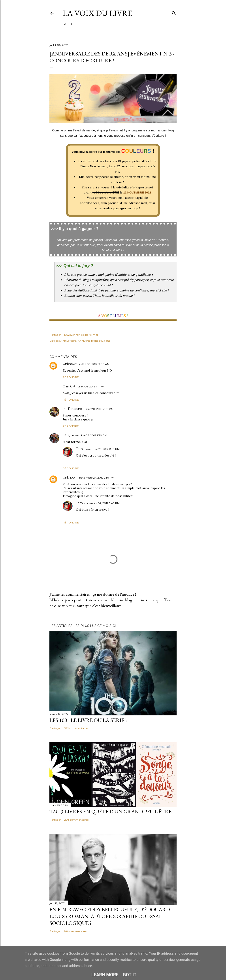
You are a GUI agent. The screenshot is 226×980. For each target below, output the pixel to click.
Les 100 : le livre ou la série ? (88, 720)
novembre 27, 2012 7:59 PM (97, 478)
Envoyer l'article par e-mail (81, 335)
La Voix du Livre (97, 13)
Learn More (105, 975)
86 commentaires (75, 931)
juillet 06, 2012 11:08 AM (94, 364)
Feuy (67, 435)
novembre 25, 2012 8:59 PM (102, 449)
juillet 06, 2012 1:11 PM (90, 386)
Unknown (70, 364)
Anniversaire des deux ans (94, 341)
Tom (79, 449)
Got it (130, 975)
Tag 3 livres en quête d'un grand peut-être (110, 811)
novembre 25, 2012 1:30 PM (90, 435)
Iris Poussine (72, 409)
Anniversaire (68, 341)
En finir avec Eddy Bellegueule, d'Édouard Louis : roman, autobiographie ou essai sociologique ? (110, 916)
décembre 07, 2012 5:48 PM (102, 503)
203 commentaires (76, 820)
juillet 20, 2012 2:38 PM (99, 409)
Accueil (71, 24)
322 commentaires (76, 728)
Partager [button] (55, 335)
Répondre (71, 377)
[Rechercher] (174, 12)
